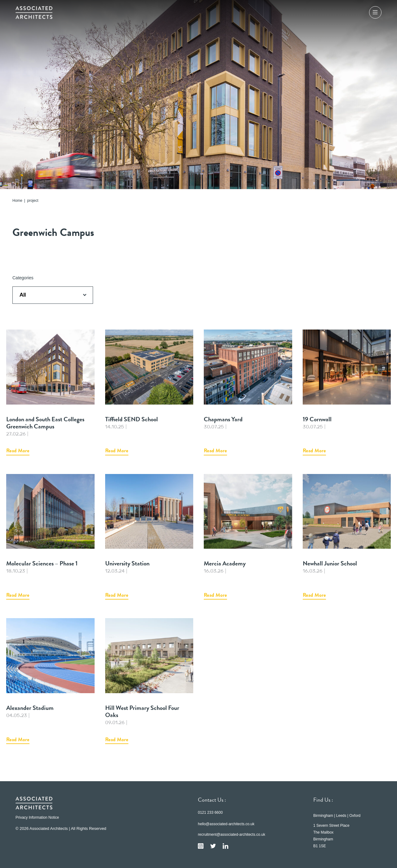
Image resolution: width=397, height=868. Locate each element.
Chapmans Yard (248, 392)
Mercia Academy (248, 537)
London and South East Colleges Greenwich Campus (50, 392)
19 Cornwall (347, 392)
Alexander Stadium (50, 681)
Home (17, 201)
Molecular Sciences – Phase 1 (50, 537)
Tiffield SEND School (149, 392)
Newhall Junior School (347, 537)
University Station (149, 537)
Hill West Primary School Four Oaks (149, 681)
